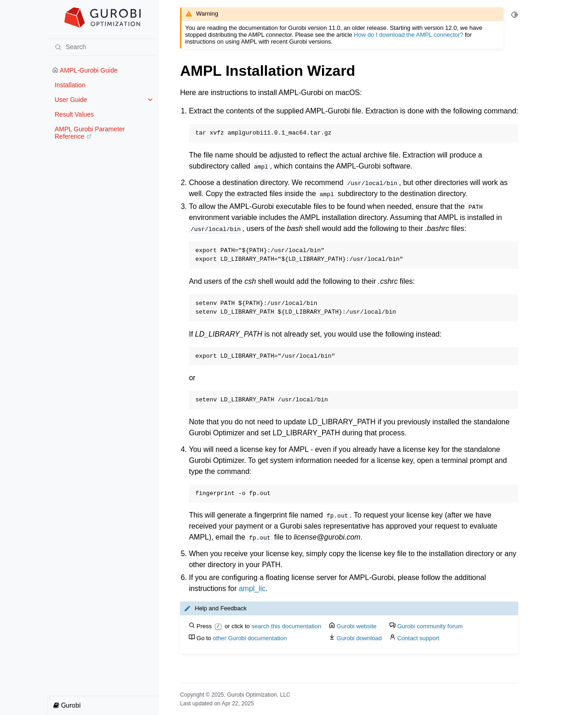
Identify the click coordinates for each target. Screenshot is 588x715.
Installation (70, 85)
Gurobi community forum (430, 626)
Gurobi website (357, 626)
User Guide (71, 100)
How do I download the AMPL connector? (408, 35)
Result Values (74, 114)
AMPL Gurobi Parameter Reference (90, 133)
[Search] (102, 47)
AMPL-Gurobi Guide (85, 70)
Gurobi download (359, 638)
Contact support (418, 638)
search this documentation (286, 626)
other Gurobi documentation (250, 638)
